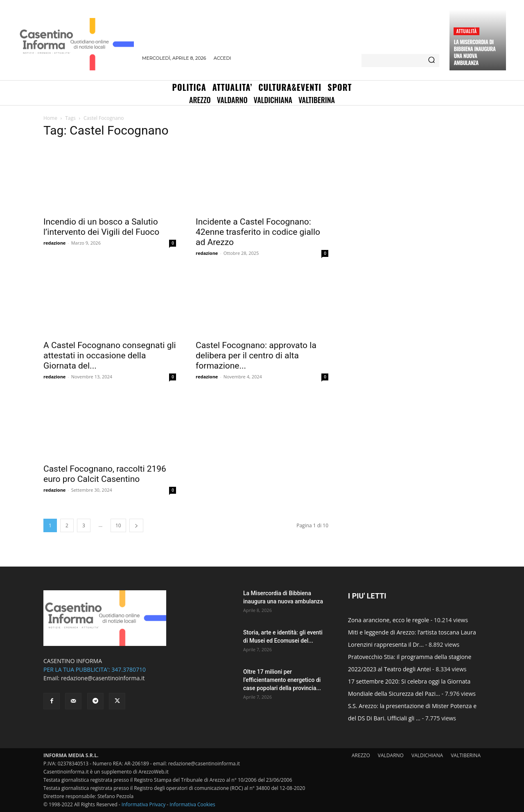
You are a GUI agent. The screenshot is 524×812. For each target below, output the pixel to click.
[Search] (431, 61)
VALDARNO (391, 755)
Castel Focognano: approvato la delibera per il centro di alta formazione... (256, 355)
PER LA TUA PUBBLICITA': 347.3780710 (95, 669)
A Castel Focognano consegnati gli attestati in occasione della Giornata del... (110, 355)
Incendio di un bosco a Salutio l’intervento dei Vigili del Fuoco (101, 227)
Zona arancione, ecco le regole (388, 620)
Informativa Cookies (192, 804)
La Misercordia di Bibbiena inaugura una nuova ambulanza (474, 52)
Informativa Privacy (143, 804)
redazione (54, 243)
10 (118, 525)
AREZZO (361, 755)
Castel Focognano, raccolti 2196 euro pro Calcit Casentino (105, 474)
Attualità (466, 31)
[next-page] (136, 525)
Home (50, 118)
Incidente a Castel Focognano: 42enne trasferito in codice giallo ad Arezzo (258, 232)
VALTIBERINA (466, 755)
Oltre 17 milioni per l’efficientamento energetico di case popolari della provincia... (282, 680)
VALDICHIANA (427, 755)
